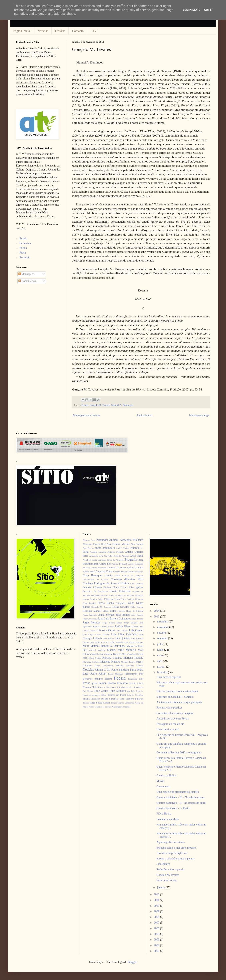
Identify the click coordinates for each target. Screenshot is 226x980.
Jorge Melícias (92, 623)
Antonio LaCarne (98, 552)
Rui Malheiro (123, 687)
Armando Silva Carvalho (101, 556)
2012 (157, 894)
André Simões (123, 548)
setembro (163, 638)
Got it (208, 10)
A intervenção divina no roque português (179, 702)
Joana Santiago (90, 615)
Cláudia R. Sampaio (133, 576)
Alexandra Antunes (107, 540)
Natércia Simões (135, 666)
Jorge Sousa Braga (112, 623)
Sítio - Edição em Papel (113, 695)
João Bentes (123, 615)
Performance (131, 674)
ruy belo (131, 691)
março (161, 667)
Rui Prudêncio (137, 687)
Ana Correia (137, 544)
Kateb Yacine (108, 626)
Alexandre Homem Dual (94, 544)
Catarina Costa (104, 571)
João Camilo (137, 615)
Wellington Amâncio (121, 707)
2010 (157, 906)
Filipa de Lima (112, 599)
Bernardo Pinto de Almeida (111, 560)
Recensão (25, 257)
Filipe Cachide (127, 599)
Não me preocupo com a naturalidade (177, 691)
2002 (157, 945)
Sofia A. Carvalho (135, 695)
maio (160, 655)
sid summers (94, 695)
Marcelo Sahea (98, 654)
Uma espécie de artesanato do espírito (178, 792)
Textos (86, 703)
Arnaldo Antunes (121, 556)
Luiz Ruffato (96, 642)
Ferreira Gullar (96, 599)
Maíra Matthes (91, 646)
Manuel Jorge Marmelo (122, 650)
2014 (157, 611)
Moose (160, 781)
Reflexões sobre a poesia (170, 870)
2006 (157, 928)
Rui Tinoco (88, 691)
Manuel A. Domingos (122, 405)
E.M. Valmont (137, 584)
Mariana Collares (112, 658)
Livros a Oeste (106, 630)
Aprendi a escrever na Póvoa (172, 719)
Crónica (124, 583)
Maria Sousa (95, 658)
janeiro (161, 887)
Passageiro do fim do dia (170, 724)
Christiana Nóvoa (135, 572)
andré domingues (105, 548)
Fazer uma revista (166, 880)
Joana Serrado (106, 615)
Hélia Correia (137, 607)
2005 (157, 934)
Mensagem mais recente (86, 415)
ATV (93, 31)
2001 (157, 951)
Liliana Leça (137, 626)
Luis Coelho (136, 630)
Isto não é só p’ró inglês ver (172, 853)
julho (160, 644)
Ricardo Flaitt (90, 687)
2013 (157, 617)
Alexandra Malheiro (132, 540)
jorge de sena (137, 619)
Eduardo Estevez (102, 587)
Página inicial (22, 31)
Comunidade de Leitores (96, 579)
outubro (162, 633)
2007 (157, 923)
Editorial (87, 587)
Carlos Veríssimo (98, 568)
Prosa (23, 253)
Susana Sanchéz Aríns (113, 699)
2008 (157, 917)
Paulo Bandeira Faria (124, 670)
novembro (163, 627)
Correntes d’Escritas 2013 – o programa (179, 753)
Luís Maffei (108, 638)
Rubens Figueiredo (107, 687)
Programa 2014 (136, 679)
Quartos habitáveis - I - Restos (173, 808)
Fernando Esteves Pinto (102, 595)
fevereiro (163, 672)
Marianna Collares (91, 662)
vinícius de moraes (103, 707)
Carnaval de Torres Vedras (120, 568)
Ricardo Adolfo (136, 683)
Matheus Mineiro (110, 662)
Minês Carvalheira (104, 666)
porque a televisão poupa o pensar (175, 859)
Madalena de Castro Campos (130, 642)
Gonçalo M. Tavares (100, 405)
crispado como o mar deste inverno (176, 848)
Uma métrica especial (168, 677)
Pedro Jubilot (98, 674)
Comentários (27, 281)
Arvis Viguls (137, 556)
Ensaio (85, 405)
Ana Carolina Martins (118, 544)
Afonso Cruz (89, 540)
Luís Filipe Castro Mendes (96, 634)
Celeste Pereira (120, 572)
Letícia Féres (123, 626)
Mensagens (26, 274)
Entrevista (25, 243)
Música (120, 666)
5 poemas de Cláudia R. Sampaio (175, 697)
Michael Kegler (128, 662)
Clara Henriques (93, 575)
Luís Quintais (122, 638)
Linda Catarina (90, 630)
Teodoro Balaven (134, 699)
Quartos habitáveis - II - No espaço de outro (181, 803)
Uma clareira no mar (168, 729)
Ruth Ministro (118, 691)
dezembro (163, 622)
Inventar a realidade (167, 819)
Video (91, 707)
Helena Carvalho (121, 607)
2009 (157, 911)
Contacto (78, 31)
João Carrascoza (90, 619)
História (60, 31)
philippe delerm (103, 679)
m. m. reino (109, 642)
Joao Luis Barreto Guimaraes (114, 619)
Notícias (43, 31)
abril (160, 661)
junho (161, 650)
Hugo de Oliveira (135, 611)
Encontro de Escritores (95, 591)
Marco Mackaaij (129, 654)
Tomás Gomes (117, 703)
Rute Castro (101, 691)
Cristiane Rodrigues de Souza (100, 583)
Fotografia (121, 603)
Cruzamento (163, 786)
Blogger (132, 962)
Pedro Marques (116, 674)
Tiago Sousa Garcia (100, 703)
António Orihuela (116, 552)
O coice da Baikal (166, 775)
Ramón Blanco (107, 683)
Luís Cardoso (122, 630)
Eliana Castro (120, 587)
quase (94, 683)
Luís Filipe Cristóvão (124, 634)
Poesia (23, 248)
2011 (157, 900)
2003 (157, 940)
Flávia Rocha (106, 603)
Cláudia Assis (112, 576)
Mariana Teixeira (133, 658)
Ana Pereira (88, 548)
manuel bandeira (97, 650)
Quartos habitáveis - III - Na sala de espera (180, 797)
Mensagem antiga (199, 415)
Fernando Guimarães (124, 595)
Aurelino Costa (90, 560)
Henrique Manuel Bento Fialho (100, 611)
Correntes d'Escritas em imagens (175, 713)
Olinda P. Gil (103, 670)
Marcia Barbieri (113, 654)
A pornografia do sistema (170, 842)
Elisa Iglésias (136, 587)
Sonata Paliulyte (91, 699)
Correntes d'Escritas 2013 (127, 579)
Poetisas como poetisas (169, 708)
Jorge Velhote (131, 623)
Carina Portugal (119, 564)
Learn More (191, 10)
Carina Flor (105, 564)
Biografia (131, 559)
